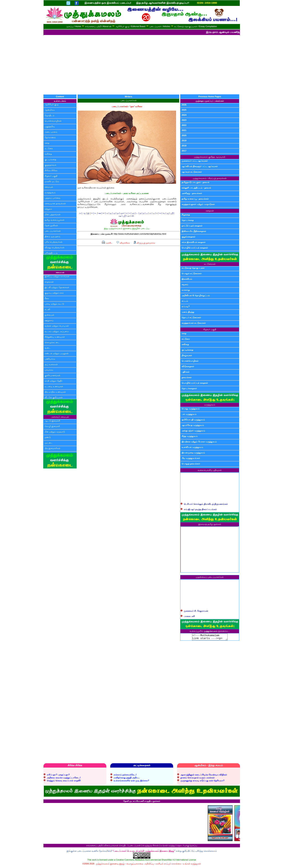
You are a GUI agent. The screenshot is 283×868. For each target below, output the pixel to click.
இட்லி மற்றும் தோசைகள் (57, 287)
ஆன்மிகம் (50, 110)
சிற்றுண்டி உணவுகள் (55, 337)
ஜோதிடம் (50, 115)
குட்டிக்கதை (50, 159)
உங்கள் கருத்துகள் (192, 865)
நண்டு (48, 437)
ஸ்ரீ (172, 213)
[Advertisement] (141, 65)
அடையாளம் (51, 132)
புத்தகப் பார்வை (53, 198)
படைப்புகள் (135, 847)
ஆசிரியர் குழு (52, 104)
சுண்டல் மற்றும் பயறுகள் (57, 353)
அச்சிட (107, 243)
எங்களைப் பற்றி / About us (98, 26)
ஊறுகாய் (49, 320)
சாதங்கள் (49, 282)
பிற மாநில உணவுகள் (55, 392)
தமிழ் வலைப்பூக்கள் (55, 220)
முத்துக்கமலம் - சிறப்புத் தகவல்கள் (210, 178)
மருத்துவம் (50, 192)
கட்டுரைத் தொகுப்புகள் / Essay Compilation (195, 26)
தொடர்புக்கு (183, 847)
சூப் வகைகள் (51, 364)
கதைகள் (210, 211)
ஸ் (133, 216)
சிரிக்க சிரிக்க (51, 170)
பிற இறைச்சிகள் (52, 448)
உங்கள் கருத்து (168, 847)
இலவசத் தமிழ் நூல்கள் (210, 524)
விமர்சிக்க (123, 243)
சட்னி (47, 309)
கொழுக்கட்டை (52, 342)
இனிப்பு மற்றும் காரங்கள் (57, 276)
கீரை (47, 298)
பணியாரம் (50, 359)
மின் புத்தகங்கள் (53, 214)
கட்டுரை (49, 148)
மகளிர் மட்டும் (52, 181)
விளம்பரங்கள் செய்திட (116, 847)
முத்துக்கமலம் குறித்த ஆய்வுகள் (210, 157)
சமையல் (49, 187)
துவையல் (49, 315)
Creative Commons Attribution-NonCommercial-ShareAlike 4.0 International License (156, 861)
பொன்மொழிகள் (53, 121)
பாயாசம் (49, 370)
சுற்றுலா (48, 209)
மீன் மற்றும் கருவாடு (55, 432)
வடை (48, 348)
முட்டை (49, 443)
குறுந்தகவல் (51, 165)
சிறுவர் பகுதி (51, 176)
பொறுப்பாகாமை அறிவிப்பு (140, 865)
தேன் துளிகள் (51, 225)
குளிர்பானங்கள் (52, 375)
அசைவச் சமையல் (60, 417)
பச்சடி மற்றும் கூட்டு (54, 304)
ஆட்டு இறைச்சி (52, 421)
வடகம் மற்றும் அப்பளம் (57, 331)
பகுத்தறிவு (50, 126)
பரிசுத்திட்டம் (51, 253)
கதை (47, 143)
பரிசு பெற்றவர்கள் (54, 242)
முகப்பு (194, 847)
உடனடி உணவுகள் (54, 386)
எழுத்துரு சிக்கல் (151, 847)
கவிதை (48, 154)
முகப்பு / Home (74, 26)
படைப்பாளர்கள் (53, 231)
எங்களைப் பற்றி (94, 847)
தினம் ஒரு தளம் (52, 236)
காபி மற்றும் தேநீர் (54, 381)
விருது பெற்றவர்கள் (55, 247)
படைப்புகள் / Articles (160, 26)
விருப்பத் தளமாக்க (144, 243)
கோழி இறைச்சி (52, 426)
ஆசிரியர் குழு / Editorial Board (130, 26)
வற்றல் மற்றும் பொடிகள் (57, 326)
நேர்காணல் (50, 137)
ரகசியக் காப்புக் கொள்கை (168, 865)
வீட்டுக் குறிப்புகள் (54, 397)
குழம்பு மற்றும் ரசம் (54, 293)
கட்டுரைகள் (210, 264)
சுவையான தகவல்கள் (55, 203)
